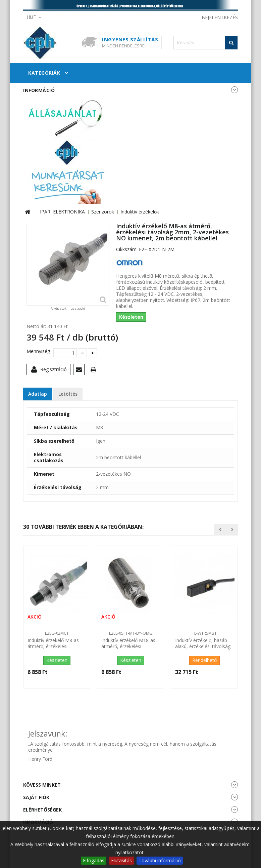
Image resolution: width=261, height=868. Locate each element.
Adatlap (38, 394)
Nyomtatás (95, 371)
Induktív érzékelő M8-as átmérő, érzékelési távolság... (53, 644)
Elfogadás (94, 860)
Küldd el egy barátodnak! (80, 371)
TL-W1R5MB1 (204, 633)
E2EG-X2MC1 (57, 633)
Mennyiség (37, 351)
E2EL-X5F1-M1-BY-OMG (131, 633)
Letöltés (68, 394)
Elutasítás (121, 860)
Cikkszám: (127, 249)
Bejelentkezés (220, 17)
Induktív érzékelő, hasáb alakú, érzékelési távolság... (204, 643)
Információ (39, 90)
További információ (160, 860)
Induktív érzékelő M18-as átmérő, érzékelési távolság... (128, 644)
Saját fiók (36, 797)
